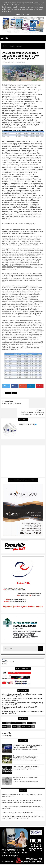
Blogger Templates (15, 865)
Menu (5, 38)
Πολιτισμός (5, 717)
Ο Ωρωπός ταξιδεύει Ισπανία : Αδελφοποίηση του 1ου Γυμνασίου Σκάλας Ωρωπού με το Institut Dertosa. (23, 808)
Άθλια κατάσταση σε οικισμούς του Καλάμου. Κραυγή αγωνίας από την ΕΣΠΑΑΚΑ (28, 737)
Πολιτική (14, 717)
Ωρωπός (14, 393)
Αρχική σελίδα (6, 724)
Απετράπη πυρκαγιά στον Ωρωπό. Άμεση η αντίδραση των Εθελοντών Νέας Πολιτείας (34, 405)
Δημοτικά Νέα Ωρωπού (17, 714)
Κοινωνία (8, 393)
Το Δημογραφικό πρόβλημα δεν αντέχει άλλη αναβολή (19, 698)
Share (15, 386)
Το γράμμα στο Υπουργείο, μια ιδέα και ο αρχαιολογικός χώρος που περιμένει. (26, 748)
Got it (29, 14)
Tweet (6, 386)
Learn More (20, 14)
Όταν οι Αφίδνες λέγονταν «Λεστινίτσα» (26, 758)
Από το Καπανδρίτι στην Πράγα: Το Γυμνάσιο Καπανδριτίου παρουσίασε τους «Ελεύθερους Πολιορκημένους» (21, 792)
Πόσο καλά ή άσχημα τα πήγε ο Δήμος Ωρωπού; (18, 803)
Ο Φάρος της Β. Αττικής (27, 415)
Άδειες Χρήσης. (7, 727)
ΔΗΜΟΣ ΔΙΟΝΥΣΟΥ (26, 717)
